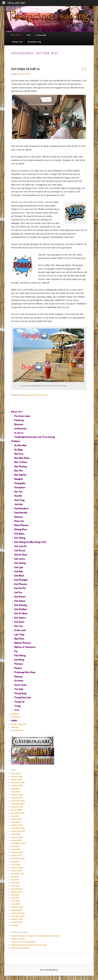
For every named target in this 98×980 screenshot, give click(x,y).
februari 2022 (17, 825)
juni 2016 (15, 895)
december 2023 (18, 813)
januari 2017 (16, 892)
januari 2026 (16, 780)
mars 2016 (16, 904)
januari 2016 (16, 910)
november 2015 (18, 916)
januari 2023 (16, 819)
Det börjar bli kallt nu (25, 69)
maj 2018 (15, 862)
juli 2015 (15, 925)
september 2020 (18, 831)
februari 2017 (17, 889)
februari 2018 (17, 868)
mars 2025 (16, 792)
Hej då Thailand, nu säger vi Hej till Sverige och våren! (35, 936)
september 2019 (18, 843)
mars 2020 (16, 834)
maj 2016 (15, 898)
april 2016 (15, 901)
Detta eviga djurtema (20, 948)
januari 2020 (16, 840)
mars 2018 (16, 865)
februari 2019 (17, 852)
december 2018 (18, 858)
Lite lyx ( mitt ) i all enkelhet (23, 942)
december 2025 (18, 783)
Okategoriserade (27, 395)
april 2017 (15, 883)
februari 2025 (17, 795)
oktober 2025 (17, 786)
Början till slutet (18, 939)
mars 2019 (16, 849)
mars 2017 (16, 886)
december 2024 (18, 801)
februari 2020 (17, 837)
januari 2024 (16, 810)
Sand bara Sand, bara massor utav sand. (29, 945)
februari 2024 (17, 807)
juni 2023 (15, 816)
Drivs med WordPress (49, 970)
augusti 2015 (17, 922)
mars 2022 (16, 822)
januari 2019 (16, 855)
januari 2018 (16, 871)
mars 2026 (16, 773)
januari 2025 (16, 798)
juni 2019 (15, 846)
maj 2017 (15, 880)
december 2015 (18, 913)
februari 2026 (17, 777)
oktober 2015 (17, 919)
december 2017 (18, 874)
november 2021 (18, 828)
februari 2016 (17, 907)
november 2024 (18, 804)
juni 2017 (15, 877)
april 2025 (15, 789)
